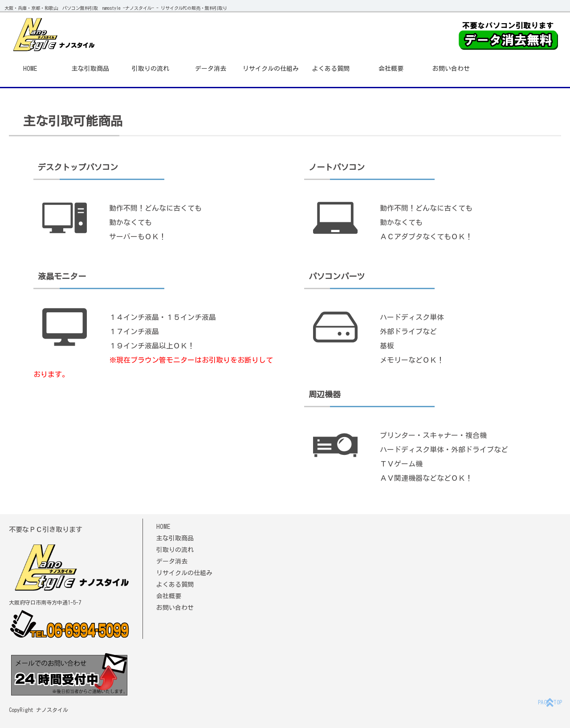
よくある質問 (331, 69)
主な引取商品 (90, 69)
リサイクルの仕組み (271, 69)
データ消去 (211, 69)
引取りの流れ (151, 69)
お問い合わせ (451, 69)
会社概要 (391, 69)
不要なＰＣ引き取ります (46, 530)
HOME (30, 69)
